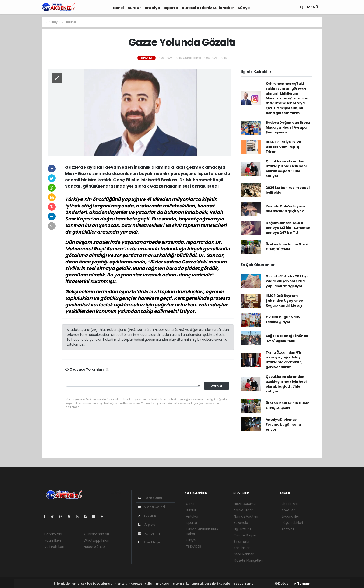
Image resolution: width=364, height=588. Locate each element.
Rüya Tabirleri (292, 523)
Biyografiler (290, 516)
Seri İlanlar (242, 548)
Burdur (134, 8)
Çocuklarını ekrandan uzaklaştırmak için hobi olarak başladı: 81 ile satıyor (286, 169)
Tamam (302, 583)
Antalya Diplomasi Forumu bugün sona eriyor (283, 424)
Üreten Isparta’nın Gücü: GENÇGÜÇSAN (287, 247)
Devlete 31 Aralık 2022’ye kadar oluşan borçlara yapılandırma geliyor (287, 281)
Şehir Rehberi (244, 554)
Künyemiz (149, 533)
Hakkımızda (53, 534)
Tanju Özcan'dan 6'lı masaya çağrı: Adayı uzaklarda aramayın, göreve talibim (284, 360)
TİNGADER (193, 546)
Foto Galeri (151, 498)
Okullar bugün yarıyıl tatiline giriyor (284, 320)
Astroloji (288, 529)
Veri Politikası (54, 547)
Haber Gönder (95, 547)
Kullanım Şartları (96, 534)
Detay (282, 583)
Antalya (152, 8)
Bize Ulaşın (150, 542)
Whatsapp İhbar (96, 540)
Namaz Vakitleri (246, 516)
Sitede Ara (290, 504)
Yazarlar (148, 516)
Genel (118, 8)
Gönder (217, 386)
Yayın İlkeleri (54, 540)
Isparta (171, 8)
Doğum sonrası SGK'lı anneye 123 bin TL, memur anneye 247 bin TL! (288, 228)
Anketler (288, 510)
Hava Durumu (245, 504)
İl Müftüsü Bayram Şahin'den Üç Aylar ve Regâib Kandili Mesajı (284, 301)
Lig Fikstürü (242, 529)
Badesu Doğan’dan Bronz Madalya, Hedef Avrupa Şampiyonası (288, 127)
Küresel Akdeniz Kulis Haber (208, 8)
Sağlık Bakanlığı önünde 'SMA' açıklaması (287, 338)
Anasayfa (54, 22)
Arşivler (147, 525)
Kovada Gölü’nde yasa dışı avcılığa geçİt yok (285, 209)
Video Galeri (151, 507)
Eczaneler (241, 523)
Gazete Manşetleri (248, 560)
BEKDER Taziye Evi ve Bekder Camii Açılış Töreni (283, 147)
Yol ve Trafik (243, 510)
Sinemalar (242, 542)
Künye (244, 8)
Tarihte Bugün (245, 535)
